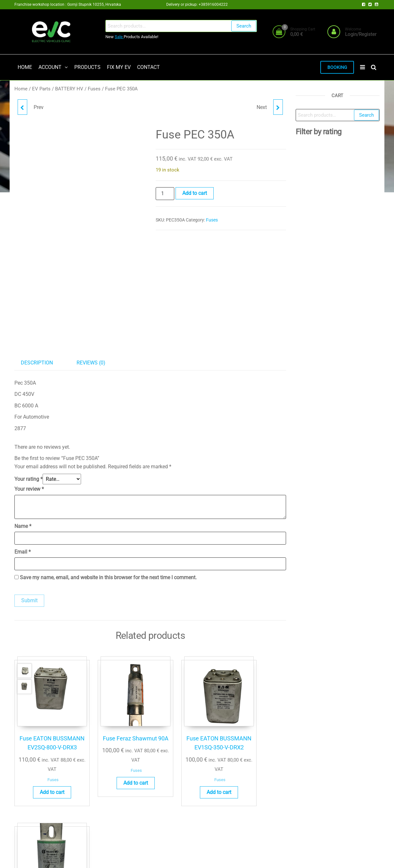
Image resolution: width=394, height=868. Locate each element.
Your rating (29, 480)
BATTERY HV (69, 89)
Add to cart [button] (44, 787)
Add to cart (195, 194)
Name (23, 527)
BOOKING (336, 68)
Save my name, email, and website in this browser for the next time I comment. (108, 578)
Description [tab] (37, 363)
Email (23, 552)
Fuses (94, 89)
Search (244, 26)
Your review (29, 490)
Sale (119, 37)
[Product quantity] (165, 194)
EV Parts (41, 89)
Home (21, 89)
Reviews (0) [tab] (91, 363)
